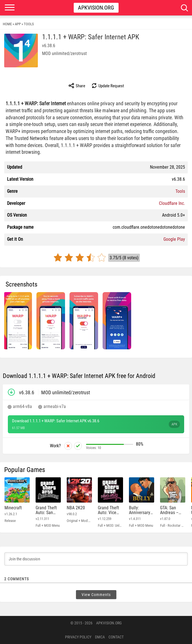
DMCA (100, 637)
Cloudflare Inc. (172, 203)
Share (77, 86)
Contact (116, 637)
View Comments (96, 595)
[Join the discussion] (96, 559)
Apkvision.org (96, 8)
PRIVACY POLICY (78, 637)
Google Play (174, 239)
